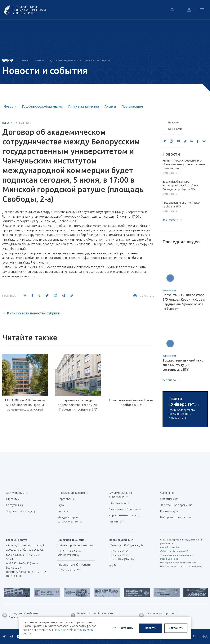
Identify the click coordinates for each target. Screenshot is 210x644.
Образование (66, 499)
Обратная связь (170, 499)
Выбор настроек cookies (176, 517)
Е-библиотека (119, 503)
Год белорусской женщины (42, 106)
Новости (40, 60)
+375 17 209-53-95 (69, 570)
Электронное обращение (176, 505)
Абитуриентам (17, 493)
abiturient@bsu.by (68, 555)
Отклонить (176, 628)
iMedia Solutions (169, 559)
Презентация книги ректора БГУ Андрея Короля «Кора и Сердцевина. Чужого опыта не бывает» (184, 302)
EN (195, 636)
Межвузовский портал (125, 509)
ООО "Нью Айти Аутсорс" (174, 551)
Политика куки (169, 511)
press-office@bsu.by (121, 559)
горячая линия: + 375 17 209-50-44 (24, 557)
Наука (61, 505)
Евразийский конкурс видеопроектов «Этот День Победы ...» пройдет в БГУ (78, 405)
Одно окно (167, 493)
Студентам (13, 499)
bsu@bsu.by (13, 568)
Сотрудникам (14, 505)
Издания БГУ (117, 522)
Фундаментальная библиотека (120, 495)
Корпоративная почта (124, 515)
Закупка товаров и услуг (21, 511)
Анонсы (110, 106)
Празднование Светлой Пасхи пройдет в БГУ (131, 402)
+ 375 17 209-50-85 (69, 551)
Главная (25, 60)
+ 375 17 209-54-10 (121, 551)
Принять (151, 628)
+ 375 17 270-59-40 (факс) (22, 563)
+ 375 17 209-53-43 (121, 555)
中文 (205, 636)
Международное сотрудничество (70, 519)
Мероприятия (170, 291)
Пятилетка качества (84, 106)
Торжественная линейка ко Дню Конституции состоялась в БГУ (183, 365)
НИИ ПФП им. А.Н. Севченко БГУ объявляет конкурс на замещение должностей (25, 405)
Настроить (123, 628)
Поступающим (132, 106)
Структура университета (73, 493)
